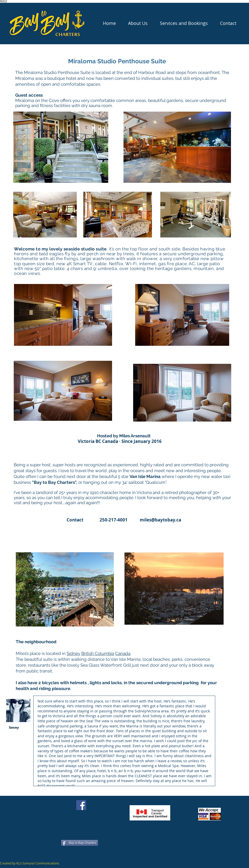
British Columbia (98, 653)
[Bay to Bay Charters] (80, 843)
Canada (123, 653)
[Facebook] (81, 805)
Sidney (73, 653)
